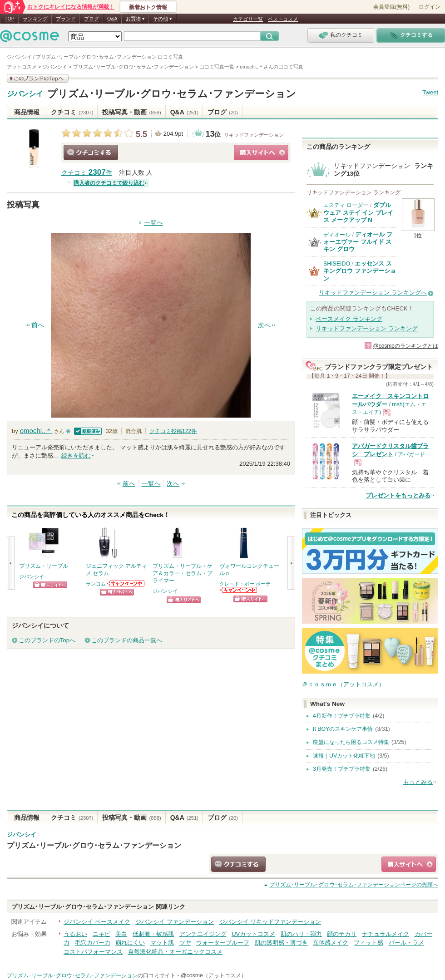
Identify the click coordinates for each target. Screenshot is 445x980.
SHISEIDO (337, 264)
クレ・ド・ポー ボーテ (245, 584)
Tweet (430, 92)
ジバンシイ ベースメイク (97, 922)
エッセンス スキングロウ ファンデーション (360, 271)
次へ (264, 325)
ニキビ (101, 934)
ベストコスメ (283, 19)
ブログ (91, 19)
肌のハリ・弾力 (301, 934)
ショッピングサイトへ (261, 153)
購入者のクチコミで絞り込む (109, 183)
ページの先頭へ (354, 885)
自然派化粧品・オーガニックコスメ (175, 952)
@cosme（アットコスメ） (214, 975)
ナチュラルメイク (386, 934)
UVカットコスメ (253, 934)
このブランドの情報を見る (38, 78)
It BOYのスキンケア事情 (343, 729)
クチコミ (72, 112)
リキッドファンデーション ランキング (367, 328)
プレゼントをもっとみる (398, 495)
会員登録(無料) (391, 7)
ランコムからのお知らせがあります (126, 584)
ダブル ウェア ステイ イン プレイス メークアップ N (358, 212)
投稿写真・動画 (131, 112)
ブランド (66, 19)
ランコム (96, 584)
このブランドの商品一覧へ (127, 640)
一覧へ (153, 223)
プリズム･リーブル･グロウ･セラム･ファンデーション (172, 94)
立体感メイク (331, 943)
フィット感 (368, 943)
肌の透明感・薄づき (281, 943)
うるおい (75, 934)
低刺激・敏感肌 (153, 934)
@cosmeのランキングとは (405, 346)
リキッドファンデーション (254, 135)
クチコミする (91, 153)
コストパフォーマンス (93, 952)
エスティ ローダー (346, 205)
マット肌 (162, 943)
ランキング (35, 19)
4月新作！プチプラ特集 (342, 716)
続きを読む (76, 456)
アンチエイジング (203, 934)
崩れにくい (130, 943)
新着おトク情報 (148, 7)
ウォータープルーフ (223, 943)
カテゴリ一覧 (248, 19)
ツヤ (185, 943)
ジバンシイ (25, 94)
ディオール (337, 235)
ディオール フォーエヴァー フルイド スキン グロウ (358, 242)
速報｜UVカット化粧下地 (344, 756)
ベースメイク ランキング (349, 319)
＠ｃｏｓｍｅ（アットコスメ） (343, 684)
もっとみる (418, 782)
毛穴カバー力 (93, 943)
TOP (10, 19)
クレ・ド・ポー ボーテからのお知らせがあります (239, 590)
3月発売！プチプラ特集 (342, 769)
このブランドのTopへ (47, 640)
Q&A (112, 19)
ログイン (430, 7)
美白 (121, 934)
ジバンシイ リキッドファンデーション (270, 922)
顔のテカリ (342, 934)
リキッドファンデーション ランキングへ (373, 293)
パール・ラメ (406, 943)
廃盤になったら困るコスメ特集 (351, 742)
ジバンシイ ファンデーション (175, 922)
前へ (38, 325)
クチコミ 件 (87, 173)
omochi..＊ (36, 431)
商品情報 (27, 112)
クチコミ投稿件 (173, 431)
